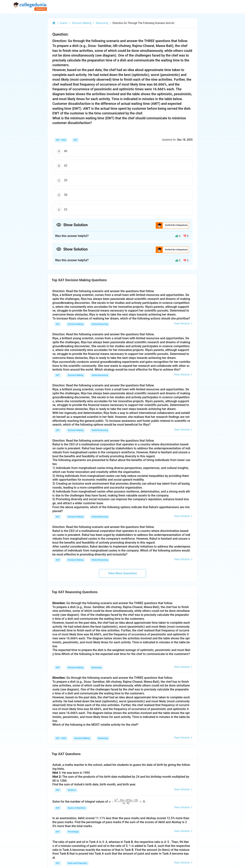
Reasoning (96, 668)
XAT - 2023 (61, 140)
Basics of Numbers (77, 808)
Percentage (73, 832)
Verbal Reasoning (100, 324)
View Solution (183, 323)
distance (72, 790)
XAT (75, 140)
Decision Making (76, 324)
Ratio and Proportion (77, 863)
